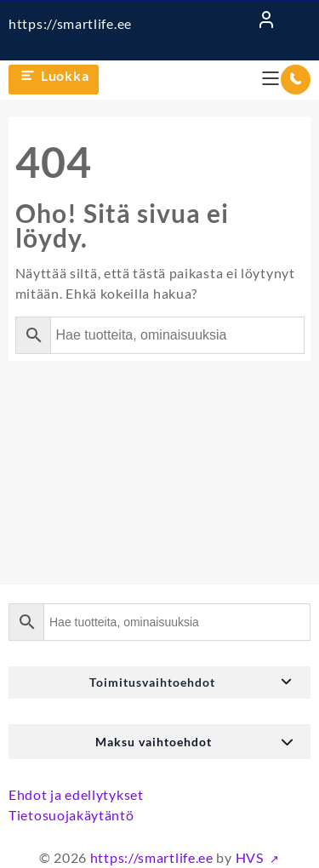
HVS (251, 857)
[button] (159, 682)
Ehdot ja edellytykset (76, 794)
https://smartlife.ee (70, 23)
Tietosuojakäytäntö (71, 815)
